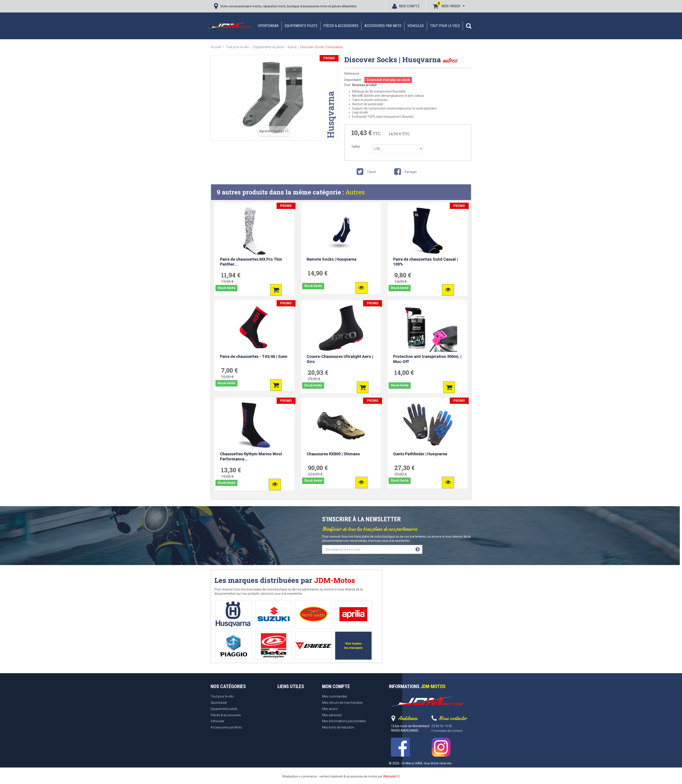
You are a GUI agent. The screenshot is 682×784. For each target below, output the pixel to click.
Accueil (216, 47)
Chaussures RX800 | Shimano (333, 454)
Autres (355, 192)
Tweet (366, 173)
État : (348, 85)
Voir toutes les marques (353, 646)
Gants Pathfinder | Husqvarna (420, 454)
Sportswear (268, 26)
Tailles (356, 146)
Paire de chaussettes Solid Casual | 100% (425, 262)
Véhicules (416, 26)
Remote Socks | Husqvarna (332, 259)
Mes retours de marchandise (342, 703)
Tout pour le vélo (445, 26)
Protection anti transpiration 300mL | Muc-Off (427, 359)
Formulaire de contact (447, 731)
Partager (405, 173)
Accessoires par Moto (383, 26)
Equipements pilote (301, 26)
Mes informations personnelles (344, 721)
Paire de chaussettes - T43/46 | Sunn (254, 356)
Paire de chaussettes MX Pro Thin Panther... (251, 262)
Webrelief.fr (391, 776)
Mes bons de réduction (338, 727)
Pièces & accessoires (341, 26)
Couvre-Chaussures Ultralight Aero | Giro (340, 359)
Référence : (352, 74)
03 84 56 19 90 (442, 726)
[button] (469, 26)
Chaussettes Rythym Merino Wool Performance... (251, 456)
